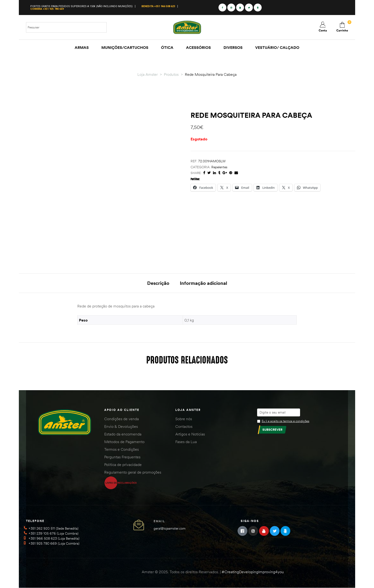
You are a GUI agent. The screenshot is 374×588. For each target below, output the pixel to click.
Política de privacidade (123, 465)
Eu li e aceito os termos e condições (286, 421)
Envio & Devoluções (121, 426)
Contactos (184, 426)
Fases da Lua (186, 442)
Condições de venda (122, 419)
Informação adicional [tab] (203, 283)
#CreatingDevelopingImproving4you (253, 572)
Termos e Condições (122, 449)
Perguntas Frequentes (122, 457)
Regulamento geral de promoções (133, 472)
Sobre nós (184, 419)
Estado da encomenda (123, 434)
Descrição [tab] (158, 283)
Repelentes (219, 167)
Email (159, 521)
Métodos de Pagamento (124, 442)
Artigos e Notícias (190, 434)
